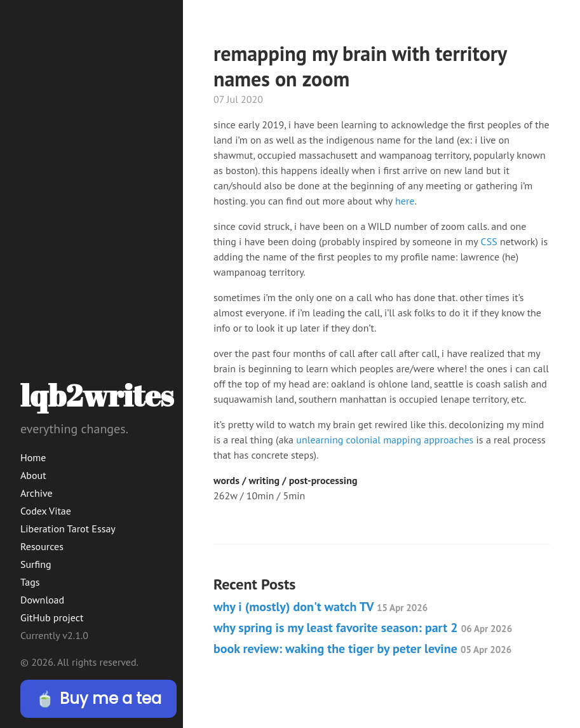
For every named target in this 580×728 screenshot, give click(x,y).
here (405, 201)
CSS (489, 241)
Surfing (36, 564)
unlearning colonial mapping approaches (385, 440)
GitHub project (52, 617)
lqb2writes (97, 395)
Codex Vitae (46, 511)
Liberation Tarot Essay (68, 529)
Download (42, 600)
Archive (37, 493)
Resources (42, 546)
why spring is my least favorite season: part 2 (363, 628)
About (33, 475)
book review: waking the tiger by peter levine (362, 649)
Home (33, 457)
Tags (30, 582)
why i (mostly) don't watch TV (320, 607)
